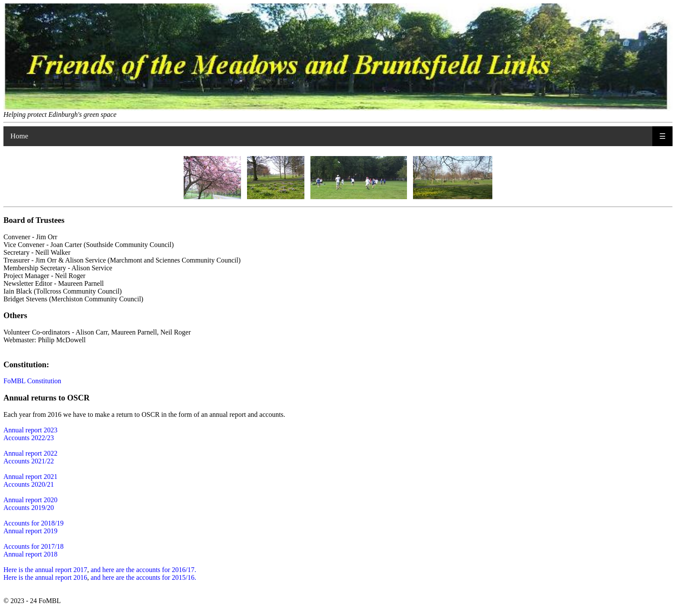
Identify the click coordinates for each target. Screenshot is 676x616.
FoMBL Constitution (32, 381)
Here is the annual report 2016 (45, 577)
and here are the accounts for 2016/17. (143, 570)
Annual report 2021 (30, 477)
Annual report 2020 (30, 500)
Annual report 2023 (30, 430)
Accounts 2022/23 (29, 438)
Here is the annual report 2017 (45, 570)
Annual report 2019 (30, 531)
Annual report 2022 (30, 453)
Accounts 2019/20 (29, 508)
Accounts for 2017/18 (34, 546)
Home (19, 136)
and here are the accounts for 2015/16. (143, 577)
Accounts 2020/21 (29, 484)
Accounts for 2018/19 (34, 523)
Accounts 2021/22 (29, 461)
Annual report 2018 (30, 554)
